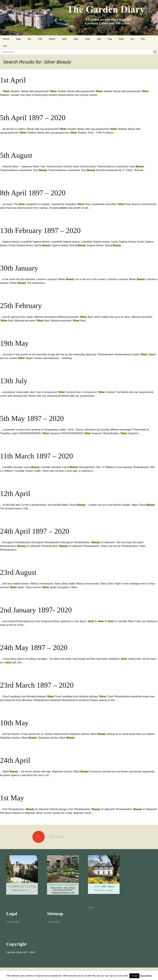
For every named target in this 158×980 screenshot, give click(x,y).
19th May (14, 343)
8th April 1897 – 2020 (33, 193)
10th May (14, 723)
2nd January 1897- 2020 (36, 610)
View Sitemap (54, 922)
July (99, 39)
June (87, 39)
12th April (15, 493)
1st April (13, 80)
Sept (121, 39)
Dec (5, 46)
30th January (19, 268)
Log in (91, 907)
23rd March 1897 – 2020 (37, 685)
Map (18, 39)
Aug (110, 39)
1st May (12, 798)
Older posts (49, 837)
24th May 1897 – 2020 (34, 648)
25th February (21, 306)
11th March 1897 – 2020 (36, 456)
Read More (146, 976)
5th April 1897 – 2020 (33, 118)
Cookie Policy (13, 922)
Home (6, 39)
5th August (16, 155)
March (52, 39)
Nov (143, 39)
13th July (14, 381)
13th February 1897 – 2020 (40, 230)
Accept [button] (134, 976)
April (64, 39)
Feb (40, 39)
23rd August (18, 572)
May (76, 39)
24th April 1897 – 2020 (35, 531)
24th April (15, 760)
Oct (132, 39)
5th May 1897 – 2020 (32, 418)
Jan (29, 39)
